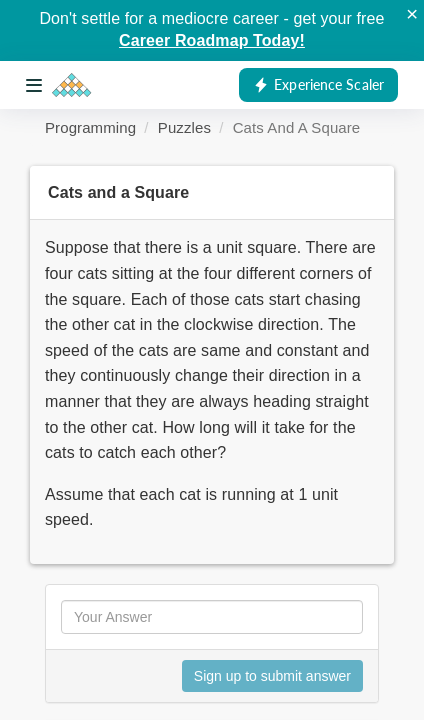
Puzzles (184, 127)
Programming (90, 127)
